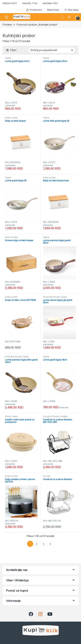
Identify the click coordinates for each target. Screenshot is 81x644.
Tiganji (8, 58)
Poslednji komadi (51, 297)
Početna (7, 25)
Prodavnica (34, 10)
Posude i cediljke (59, 416)
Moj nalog (71, 10)
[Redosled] (52, 50)
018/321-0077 (10, 3)
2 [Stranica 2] (37, 544)
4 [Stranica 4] (50, 544)
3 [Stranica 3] (44, 544)
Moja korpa (53, 10)
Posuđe (47, 416)
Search (62, 17)
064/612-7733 (30, 3)
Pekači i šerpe (11, 416)
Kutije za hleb (11, 118)
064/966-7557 (50, 3)
